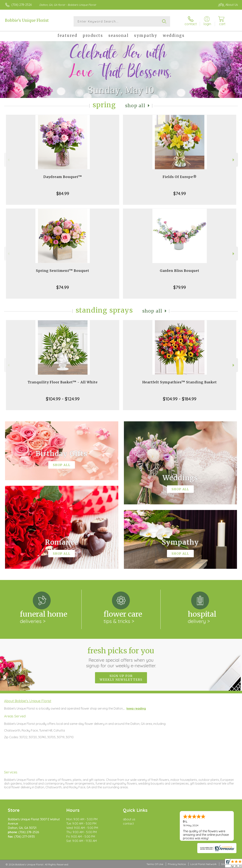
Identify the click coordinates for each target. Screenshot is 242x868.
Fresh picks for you (121, 657)
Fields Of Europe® (180, 177)
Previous (8, 160)
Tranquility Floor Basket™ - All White (63, 382)
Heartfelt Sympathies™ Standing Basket (180, 382)
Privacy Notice (177, 864)
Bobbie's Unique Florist (27, 20)
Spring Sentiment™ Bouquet (63, 271)
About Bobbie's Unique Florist (28, 701)
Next (234, 160)
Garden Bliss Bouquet (180, 271)
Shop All (135, 106)
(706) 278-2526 (22, 5)
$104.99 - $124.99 (63, 399)
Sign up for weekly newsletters (121, 678)
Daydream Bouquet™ (63, 177)
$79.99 (180, 287)
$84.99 (63, 193)
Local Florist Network (203, 864)
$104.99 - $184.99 (180, 399)
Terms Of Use (155, 864)
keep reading (136, 708)
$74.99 (180, 193)
